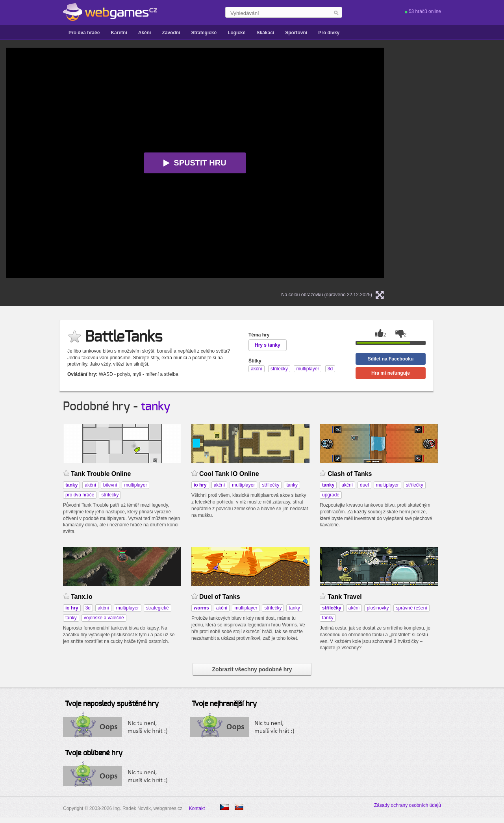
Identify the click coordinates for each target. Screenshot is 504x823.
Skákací (265, 33)
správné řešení (411, 608)
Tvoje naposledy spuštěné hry (112, 704)
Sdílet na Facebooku (391, 359)
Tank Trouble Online (101, 474)
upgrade (331, 495)
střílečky (110, 495)
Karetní (119, 33)
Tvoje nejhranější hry (224, 704)
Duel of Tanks (220, 597)
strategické (157, 608)
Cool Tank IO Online (229, 474)
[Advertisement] (467, 166)
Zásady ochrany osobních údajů (408, 805)
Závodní (171, 33)
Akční (145, 33)
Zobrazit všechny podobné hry (252, 669)
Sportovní (296, 33)
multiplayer (135, 485)
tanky (156, 407)
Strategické (204, 33)
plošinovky (378, 608)
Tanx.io (82, 597)
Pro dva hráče (84, 33)
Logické (236, 33)
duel (364, 485)
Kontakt (197, 808)
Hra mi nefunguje (391, 373)
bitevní (110, 485)
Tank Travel (345, 597)
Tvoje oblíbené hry (94, 753)
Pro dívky (329, 33)
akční (90, 485)
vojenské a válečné (104, 618)
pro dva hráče (80, 495)
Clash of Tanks (350, 474)
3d (88, 608)
